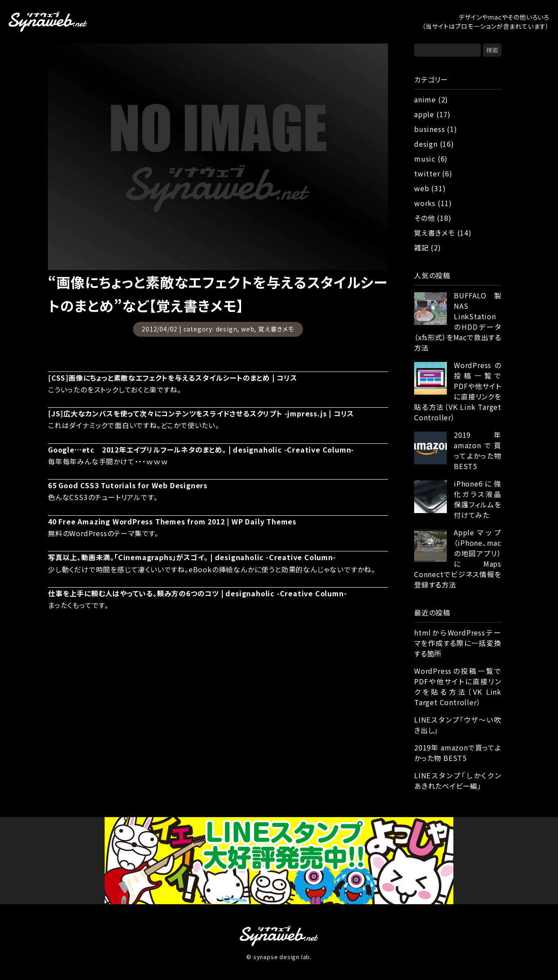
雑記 (422, 247)
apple (424, 114)
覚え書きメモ (276, 329)
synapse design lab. (282, 957)
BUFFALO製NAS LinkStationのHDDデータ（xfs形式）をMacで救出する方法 (458, 321)
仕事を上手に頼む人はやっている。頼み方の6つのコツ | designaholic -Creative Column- (197, 593)
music (425, 159)
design (227, 329)
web (248, 329)
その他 (424, 218)
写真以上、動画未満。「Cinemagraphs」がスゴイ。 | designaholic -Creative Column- (192, 557)
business (429, 129)
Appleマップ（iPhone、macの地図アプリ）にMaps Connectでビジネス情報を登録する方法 (458, 558)
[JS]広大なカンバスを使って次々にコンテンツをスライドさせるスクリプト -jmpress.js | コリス (201, 413)
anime (425, 99)
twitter (427, 173)
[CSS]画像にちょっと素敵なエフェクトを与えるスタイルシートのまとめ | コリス (173, 378)
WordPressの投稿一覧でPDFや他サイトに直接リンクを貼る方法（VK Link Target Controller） (458, 391)
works (425, 203)
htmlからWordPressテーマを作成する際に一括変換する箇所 (458, 643)
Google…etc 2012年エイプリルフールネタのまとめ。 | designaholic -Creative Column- (201, 449)
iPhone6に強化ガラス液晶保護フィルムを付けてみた (478, 499)
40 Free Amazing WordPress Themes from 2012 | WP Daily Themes (172, 521)
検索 (492, 50)
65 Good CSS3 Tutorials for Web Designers (128, 485)
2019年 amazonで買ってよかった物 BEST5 (478, 450)
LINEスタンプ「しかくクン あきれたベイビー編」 (458, 781)
